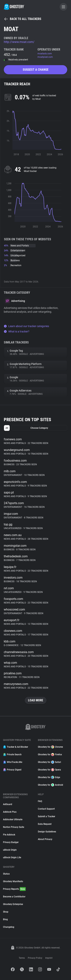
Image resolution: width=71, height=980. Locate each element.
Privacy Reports (14, 889)
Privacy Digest (12, 770)
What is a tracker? (17, 331)
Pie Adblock (9, 835)
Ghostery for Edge (49, 777)
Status (6, 874)
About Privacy (45, 839)
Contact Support (46, 809)
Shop (6, 912)
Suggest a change (36, 70)
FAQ (40, 801)
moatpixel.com (45, 57)
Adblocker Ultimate (13, 819)
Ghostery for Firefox (50, 755)
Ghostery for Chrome (50, 747)
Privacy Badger (11, 842)
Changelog (9, 927)
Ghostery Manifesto (13, 881)
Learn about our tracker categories (26, 326)
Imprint (49, 958)
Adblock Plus (10, 812)
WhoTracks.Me (13, 762)
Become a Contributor (14, 897)
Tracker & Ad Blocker (16, 747)
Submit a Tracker (46, 816)
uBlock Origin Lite (12, 857)
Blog (5, 919)
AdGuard (8, 804)
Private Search (12, 755)
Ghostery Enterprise (13, 904)
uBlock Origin (10, 850)
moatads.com (45, 54)
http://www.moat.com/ (19, 42)
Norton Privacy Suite (14, 827)
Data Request (45, 824)
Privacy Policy (35, 958)
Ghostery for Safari (49, 762)
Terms (22, 958)
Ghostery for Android (50, 785)
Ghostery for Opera (49, 770)
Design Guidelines (47, 832)
